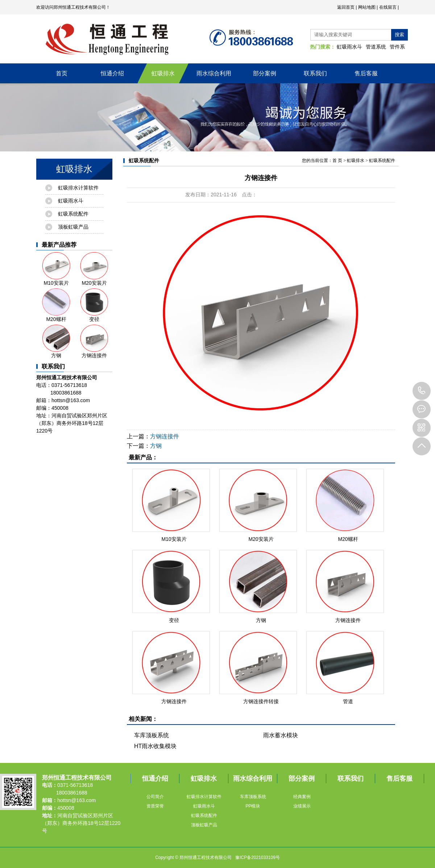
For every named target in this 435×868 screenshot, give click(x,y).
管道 (348, 701)
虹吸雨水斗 (349, 47)
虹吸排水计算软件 (78, 188)
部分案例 (265, 73)
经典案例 (302, 797)
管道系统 (376, 47)
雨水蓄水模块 (281, 735)
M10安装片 (56, 269)
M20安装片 (94, 269)
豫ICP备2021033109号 (258, 857)
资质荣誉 (155, 806)
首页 (62, 73)
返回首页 (346, 7)
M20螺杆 (56, 305)
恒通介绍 (112, 73)
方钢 (56, 341)
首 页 (337, 160)
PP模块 (253, 806)
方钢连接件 (94, 341)
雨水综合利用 (214, 73)
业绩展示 (302, 806)
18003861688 (422, 391)
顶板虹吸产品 (73, 227)
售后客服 (366, 73)
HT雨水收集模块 (155, 746)
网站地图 (367, 7)
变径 (94, 305)
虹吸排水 (163, 73)
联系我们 (315, 73)
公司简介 (155, 797)
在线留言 (388, 7)
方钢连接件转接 (261, 701)
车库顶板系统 (152, 735)
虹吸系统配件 (73, 214)
